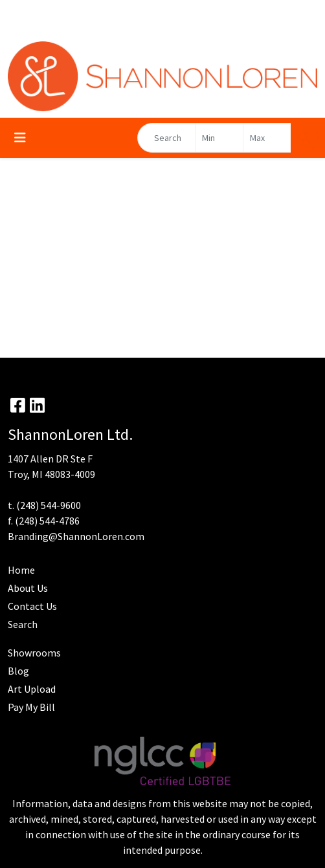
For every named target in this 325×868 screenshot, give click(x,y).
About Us (28, 588)
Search (23, 624)
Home (21, 570)
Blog (18, 671)
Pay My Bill (31, 707)
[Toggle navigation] (20, 138)
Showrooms (34, 653)
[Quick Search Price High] (267, 138)
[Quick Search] (166, 138)
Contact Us (32, 606)
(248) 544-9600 (49, 505)
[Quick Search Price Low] (219, 138)
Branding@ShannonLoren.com (76, 536)
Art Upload (32, 689)
